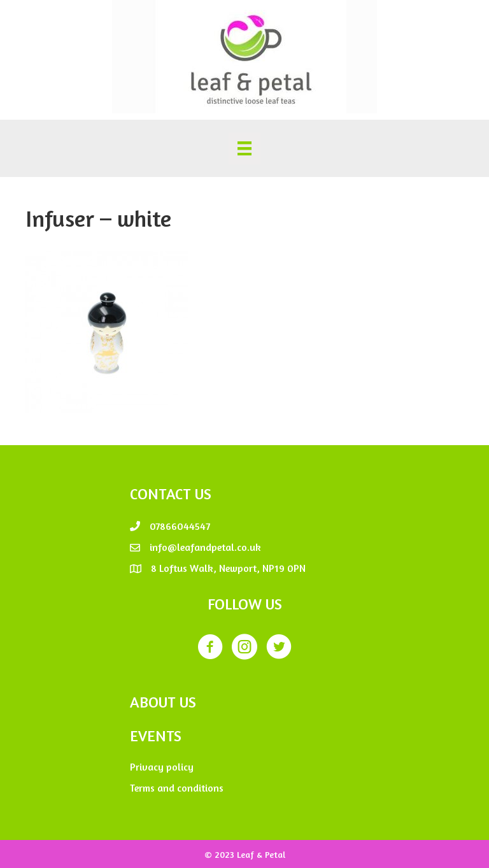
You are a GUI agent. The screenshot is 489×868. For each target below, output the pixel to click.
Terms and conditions (177, 788)
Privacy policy (162, 767)
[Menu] (244, 148)
